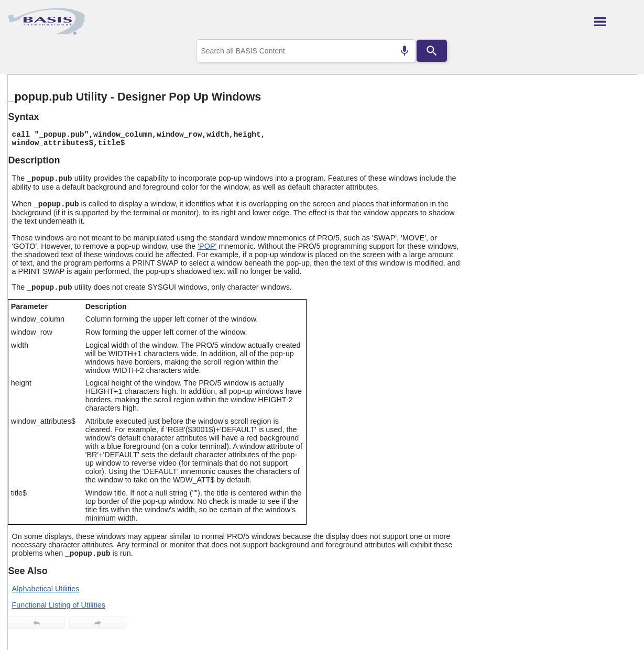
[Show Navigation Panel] (615, 21)
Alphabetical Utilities (46, 589)
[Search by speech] (405, 51)
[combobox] (306, 51)
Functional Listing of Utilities (59, 605)
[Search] (432, 51)
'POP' (207, 246)
